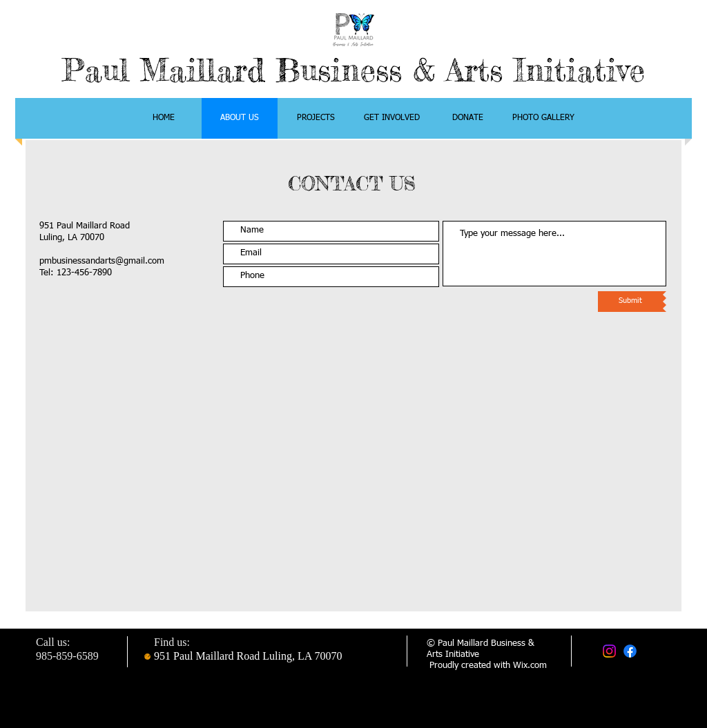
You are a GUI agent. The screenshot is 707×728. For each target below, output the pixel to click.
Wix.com (530, 666)
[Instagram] (609, 651)
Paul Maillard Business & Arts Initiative (353, 70)
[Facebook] (630, 651)
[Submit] (630, 302)
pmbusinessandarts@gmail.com (102, 261)
